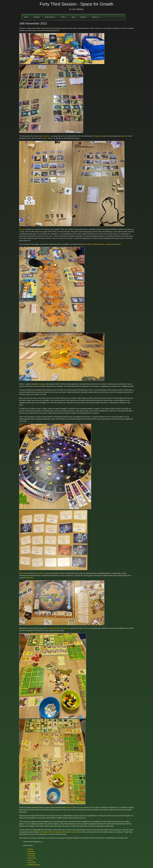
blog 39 (123, 136)
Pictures (44, 138)
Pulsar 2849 (87, 244)
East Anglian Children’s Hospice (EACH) (53, 832)
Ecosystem (46, 136)
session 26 (41, 573)
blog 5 (65, 628)
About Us (96, 17)
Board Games (50, 17)
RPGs (64, 17)
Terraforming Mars (98, 244)
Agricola (118, 244)
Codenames (30, 578)
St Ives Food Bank (76, 832)
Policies (84, 17)
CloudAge (108, 244)
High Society (99, 136)
